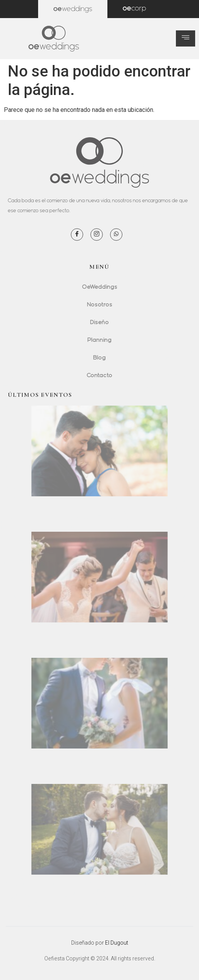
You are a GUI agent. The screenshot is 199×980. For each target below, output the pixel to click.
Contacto (99, 375)
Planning (99, 339)
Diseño (99, 322)
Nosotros (100, 304)
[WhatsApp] (116, 235)
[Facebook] (77, 235)
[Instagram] (97, 235)
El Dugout (117, 943)
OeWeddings (100, 286)
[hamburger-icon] (186, 38)
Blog (99, 357)
